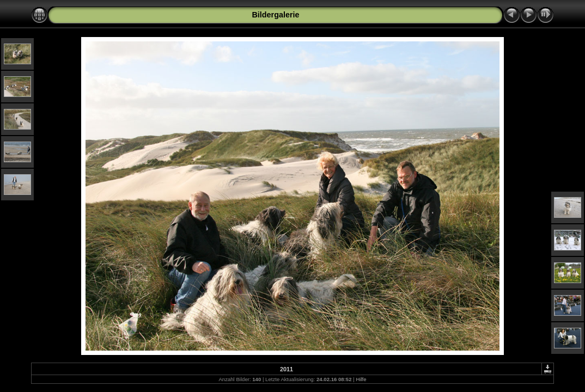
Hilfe (361, 379)
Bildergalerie (275, 15)
